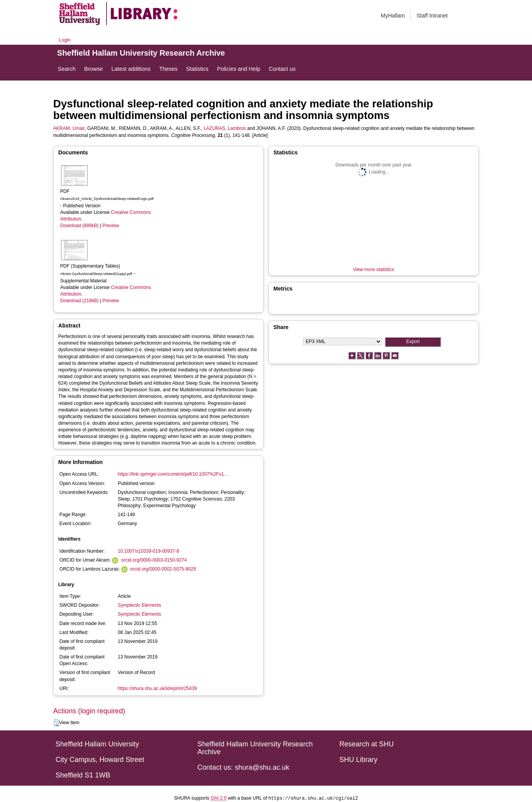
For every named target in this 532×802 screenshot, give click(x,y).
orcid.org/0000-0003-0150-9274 (154, 560)
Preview (111, 226)
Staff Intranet (432, 16)
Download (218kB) (80, 301)
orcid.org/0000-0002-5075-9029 (163, 569)
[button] (56, 723)
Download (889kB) (80, 226)
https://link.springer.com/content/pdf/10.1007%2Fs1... (173, 474)
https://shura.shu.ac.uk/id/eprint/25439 (157, 688)
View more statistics (374, 270)
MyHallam (393, 16)
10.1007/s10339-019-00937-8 (149, 551)
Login (65, 40)
